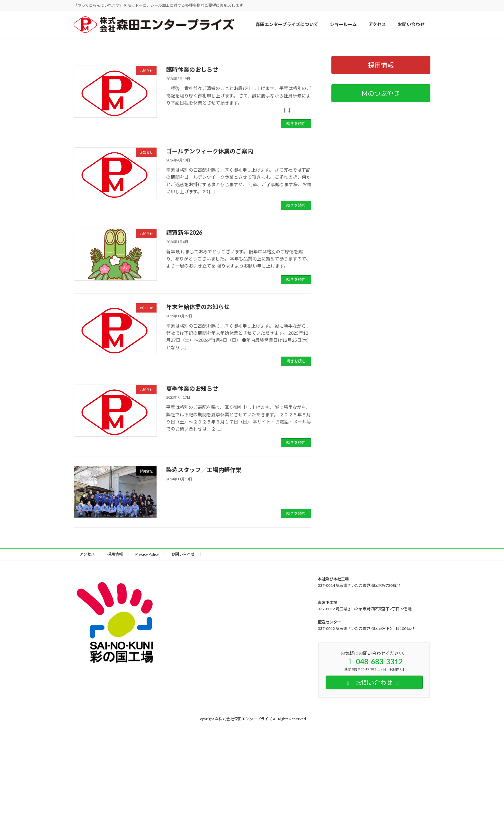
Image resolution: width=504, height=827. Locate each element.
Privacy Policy (147, 714)
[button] (240, 193)
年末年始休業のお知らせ (198, 466)
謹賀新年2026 (184, 392)
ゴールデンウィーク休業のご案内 (210, 311)
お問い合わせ (183, 714)
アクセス (87, 714)
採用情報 (115, 714)
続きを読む (296, 283)
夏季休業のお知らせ (192, 548)
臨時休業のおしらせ (192, 229)
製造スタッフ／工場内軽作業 (204, 629)
